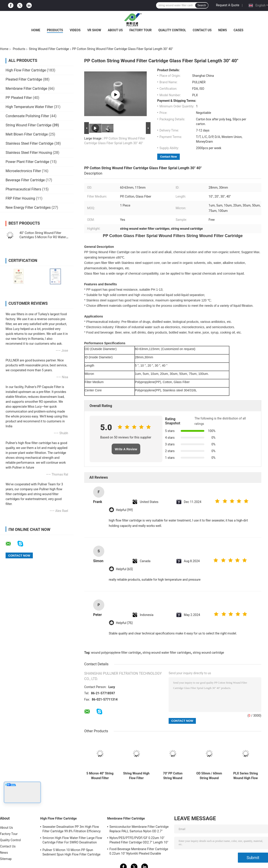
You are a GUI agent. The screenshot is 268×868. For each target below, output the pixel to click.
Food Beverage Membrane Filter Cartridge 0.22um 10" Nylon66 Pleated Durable (139, 851)
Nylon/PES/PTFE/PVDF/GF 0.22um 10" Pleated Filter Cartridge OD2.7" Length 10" (139, 840)
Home (36, 30)
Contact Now (169, 157)
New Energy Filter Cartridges (28, 208)
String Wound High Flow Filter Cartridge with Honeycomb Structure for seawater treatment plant (136, 776)
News (223, 30)
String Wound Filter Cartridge (49, 49)
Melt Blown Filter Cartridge (27, 134)
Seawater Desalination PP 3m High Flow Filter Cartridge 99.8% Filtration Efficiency (72, 829)
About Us (115, 30)
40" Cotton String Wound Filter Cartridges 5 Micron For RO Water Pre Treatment (43, 237)
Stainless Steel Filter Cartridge (29, 143)
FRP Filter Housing (20, 198)
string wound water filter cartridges (167, 653)
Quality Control (172, 30)
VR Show (94, 30)
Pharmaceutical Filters (23, 189)
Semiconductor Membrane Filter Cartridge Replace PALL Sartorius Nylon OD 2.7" (139, 829)
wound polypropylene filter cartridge (116, 653)
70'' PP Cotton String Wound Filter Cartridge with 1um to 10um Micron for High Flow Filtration (173, 776)
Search (202, 5)
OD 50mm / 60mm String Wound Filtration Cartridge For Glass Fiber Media (209, 776)
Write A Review (126, 449)
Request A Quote (228, 5)
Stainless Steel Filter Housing (29, 153)
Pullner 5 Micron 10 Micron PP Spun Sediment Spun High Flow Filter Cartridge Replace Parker (71, 853)
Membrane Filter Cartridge (26, 89)
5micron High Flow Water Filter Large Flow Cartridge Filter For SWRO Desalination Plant (72, 841)
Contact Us (202, 30)
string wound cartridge (208, 653)
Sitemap (6, 859)
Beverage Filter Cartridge (25, 180)
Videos (75, 30)
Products (55, 30)
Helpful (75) (124, 623)
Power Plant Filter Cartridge (27, 162)
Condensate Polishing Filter (27, 116)
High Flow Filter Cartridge (26, 70)
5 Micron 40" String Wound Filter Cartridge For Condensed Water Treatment (100, 776)
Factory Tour (141, 30)
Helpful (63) (124, 569)
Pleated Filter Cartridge (24, 79)
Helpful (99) (124, 510)
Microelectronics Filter (23, 171)
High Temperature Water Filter (29, 107)
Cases (239, 30)
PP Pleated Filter (19, 98)
